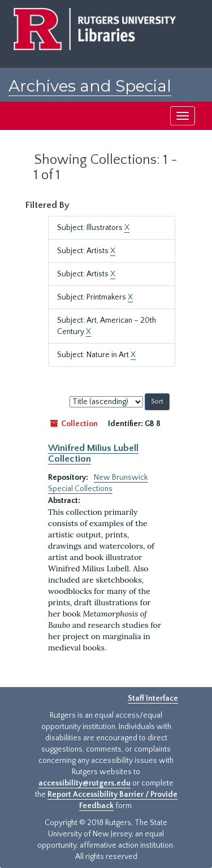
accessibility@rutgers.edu (85, 783)
